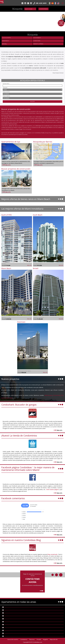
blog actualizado (52, 554)
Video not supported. (32, 16)
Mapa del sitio (54, 639)
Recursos (32, 639)
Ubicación (5, 88)
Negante (45, 639)
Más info (6, 165)
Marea (3, 398)
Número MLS (6, 84)
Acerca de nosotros (13, 639)
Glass (7, 398)
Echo (62, 395)
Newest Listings (38, 44)
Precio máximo (6, 96)
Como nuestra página (52, 489)
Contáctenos (43, 9)
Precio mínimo (6, 92)
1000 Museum (48, 395)
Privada (39, 639)
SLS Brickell (57, 395)
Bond (11, 398)
